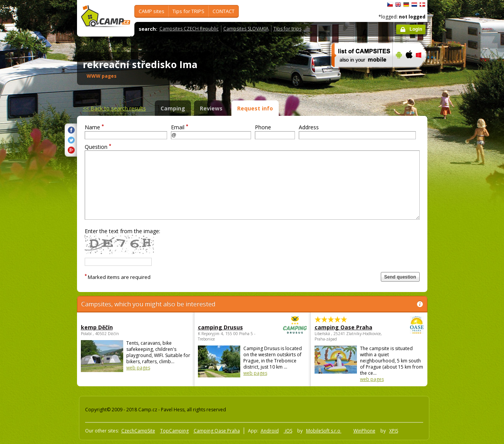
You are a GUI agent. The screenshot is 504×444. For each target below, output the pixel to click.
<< (114, 108)
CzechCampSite (138, 431)
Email (180, 127)
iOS (288, 431)
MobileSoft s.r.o (324, 431)
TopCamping (174, 431)
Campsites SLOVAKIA (246, 29)
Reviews (211, 108)
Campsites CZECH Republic (189, 29)
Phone (263, 127)
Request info (255, 108)
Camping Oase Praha (217, 431)
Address (309, 127)
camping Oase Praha (348, 327)
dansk (422, 5)
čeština (390, 5)
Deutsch (406, 5)
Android (270, 431)
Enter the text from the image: (122, 231)
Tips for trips (287, 29)
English (398, 5)
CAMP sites (152, 11)
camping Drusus (231, 327)
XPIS (394, 431)
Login (416, 29)
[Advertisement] (460, 231)
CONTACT (224, 11)
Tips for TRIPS (188, 11)
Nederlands (414, 5)
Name (94, 127)
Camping (173, 108)
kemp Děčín (97, 327)
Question (98, 147)
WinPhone (364, 431)
